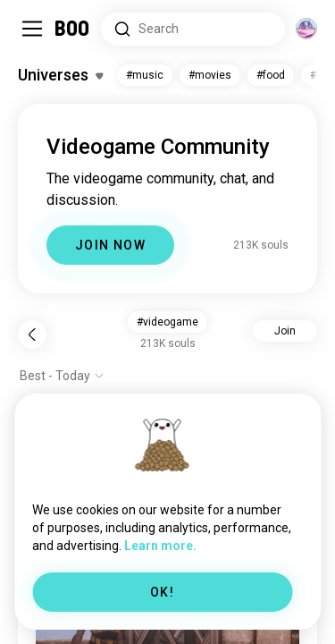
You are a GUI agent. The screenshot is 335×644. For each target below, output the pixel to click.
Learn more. (160, 546)
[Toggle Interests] (60, 75)
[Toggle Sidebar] (32, 29)
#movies (210, 75)
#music (145, 75)
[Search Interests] (193, 29)
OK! (162, 592)
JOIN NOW (110, 245)
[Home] (73, 29)
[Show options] (62, 376)
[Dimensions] (306, 29)
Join (285, 331)
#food (271, 75)
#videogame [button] (167, 322)
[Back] (32, 335)
